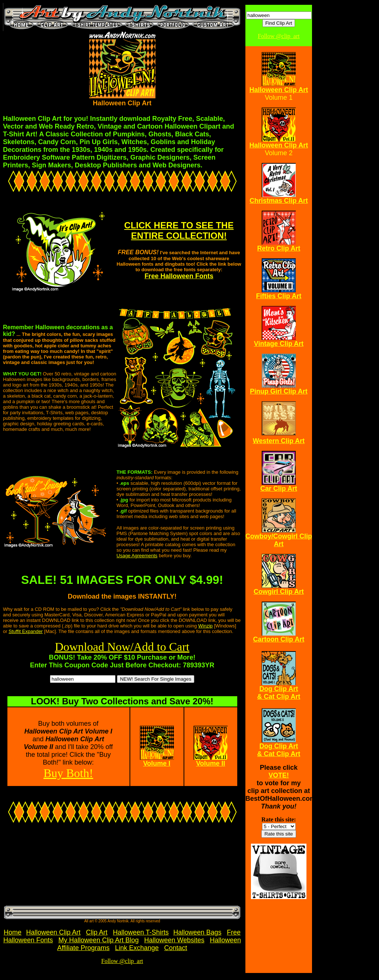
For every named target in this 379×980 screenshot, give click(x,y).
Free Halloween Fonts (179, 276)
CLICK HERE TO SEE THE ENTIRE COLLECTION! (179, 230)
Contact (176, 948)
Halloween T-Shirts (141, 932)
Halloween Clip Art (53, 932)
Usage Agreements (137, 556)
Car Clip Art (279, 489)
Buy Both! (68, 773)
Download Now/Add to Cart (122, 647)
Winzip (206, 626)
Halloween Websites (175, 940)
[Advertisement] (47, 867)
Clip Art (97, 932)
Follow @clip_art (122, 961)
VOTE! (279, 775)
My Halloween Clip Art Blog (99, 940)
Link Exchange (137, 948)
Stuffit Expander (26, 631)
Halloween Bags (197, 932)
